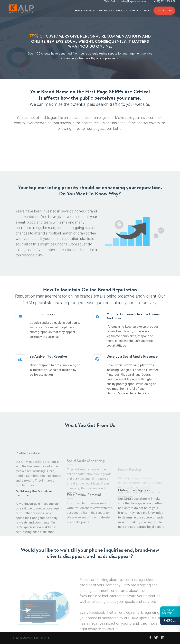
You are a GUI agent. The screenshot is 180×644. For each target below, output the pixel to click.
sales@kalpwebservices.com (136, 1)
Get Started (164, 11)
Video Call (108, 1)
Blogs (147, 11)
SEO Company (106, 11)
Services (90, 11)
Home (79, 11)
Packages (122, 11)
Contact (136, 11)
